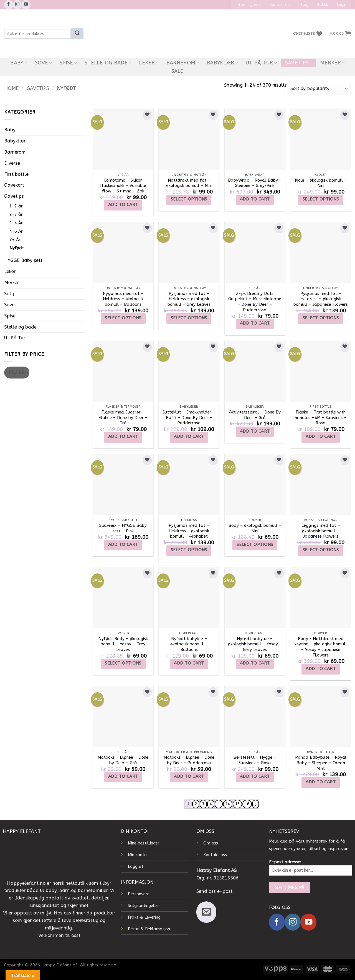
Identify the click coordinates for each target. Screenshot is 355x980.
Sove (43, 63)
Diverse (12, 163)
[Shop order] (319, 89)
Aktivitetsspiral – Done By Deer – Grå (255, 415)
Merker (332, 63)
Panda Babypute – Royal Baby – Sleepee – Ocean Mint (321, 763)
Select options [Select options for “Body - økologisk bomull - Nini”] (255, 545)
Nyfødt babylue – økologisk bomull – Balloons (189, 644)
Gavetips (299, 63)
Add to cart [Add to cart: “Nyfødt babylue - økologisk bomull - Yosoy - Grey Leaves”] (255, 663)
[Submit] (77, 34)
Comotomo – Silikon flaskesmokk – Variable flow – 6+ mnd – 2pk (123, 186)
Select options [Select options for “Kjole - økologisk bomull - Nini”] (321, 199)
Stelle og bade (108, 63)
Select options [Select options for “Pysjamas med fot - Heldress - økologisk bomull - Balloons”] (123, 318)
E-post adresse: (311, 868)
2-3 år (16, 214)
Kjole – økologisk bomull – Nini (321, 183)
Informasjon (248, 5)
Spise (68, 63)
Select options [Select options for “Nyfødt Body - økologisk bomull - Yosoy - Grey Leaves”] (123, 663)
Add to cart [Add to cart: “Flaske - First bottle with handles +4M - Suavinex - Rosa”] (321, 437)
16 (248, 804)
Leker (149, 63)
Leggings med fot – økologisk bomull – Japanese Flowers (321, 531)
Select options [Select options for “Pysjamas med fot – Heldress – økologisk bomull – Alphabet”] (189, 550)
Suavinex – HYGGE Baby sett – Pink (123, 528)
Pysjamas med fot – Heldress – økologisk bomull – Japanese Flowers (321, 299)
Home (11, 88)
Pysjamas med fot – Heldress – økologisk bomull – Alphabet (189, 531)
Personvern (139, 894)
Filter (17, 372)
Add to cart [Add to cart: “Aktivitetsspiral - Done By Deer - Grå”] (255, 431)
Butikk (323, 5)
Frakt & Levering (144, 917)
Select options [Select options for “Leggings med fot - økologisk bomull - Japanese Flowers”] (321, 550)
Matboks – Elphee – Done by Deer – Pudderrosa (189, 760)
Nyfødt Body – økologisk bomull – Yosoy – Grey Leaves (123, 644)
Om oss (211, 843)
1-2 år (16, 206)
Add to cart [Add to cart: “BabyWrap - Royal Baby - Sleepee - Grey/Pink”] (255, 199)
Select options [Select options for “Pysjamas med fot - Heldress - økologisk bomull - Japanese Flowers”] (321, 318)
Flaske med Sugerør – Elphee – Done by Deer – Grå (123, 418)
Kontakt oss (281, 5)
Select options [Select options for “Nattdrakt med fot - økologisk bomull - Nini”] (189, 199)
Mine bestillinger (144, 843)
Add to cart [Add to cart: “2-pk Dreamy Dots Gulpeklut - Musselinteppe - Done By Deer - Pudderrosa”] (255, 323)
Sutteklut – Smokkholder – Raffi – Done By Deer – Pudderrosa (189, 418)
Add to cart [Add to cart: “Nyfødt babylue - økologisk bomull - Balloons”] (189, 663)
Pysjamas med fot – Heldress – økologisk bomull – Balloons (123, 299)
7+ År (15, 240)
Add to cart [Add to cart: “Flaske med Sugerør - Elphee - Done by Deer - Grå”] (123, 437)
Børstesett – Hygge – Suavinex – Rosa (255, 760)
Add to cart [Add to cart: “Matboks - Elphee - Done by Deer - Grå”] (123, 776)
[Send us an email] (206, 912)
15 (238, 804)
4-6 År (16, 231)
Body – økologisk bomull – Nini (255, 528)
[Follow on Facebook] (9, 5)
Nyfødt (17, 248)
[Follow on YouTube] (26, 5)
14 (228, 804)
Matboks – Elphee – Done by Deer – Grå (123, 760)
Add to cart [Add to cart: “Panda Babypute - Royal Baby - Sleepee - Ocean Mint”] (321, 782)
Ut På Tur (261, 63)
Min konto (137, 855)
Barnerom (183, 63)
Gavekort (14, 185)
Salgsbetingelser (144, 906)
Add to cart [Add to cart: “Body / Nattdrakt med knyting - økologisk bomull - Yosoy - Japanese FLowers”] (321, 669)
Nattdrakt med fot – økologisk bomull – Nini (189, 183)
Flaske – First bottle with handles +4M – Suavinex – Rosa (321, 418)
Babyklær (223, 63)
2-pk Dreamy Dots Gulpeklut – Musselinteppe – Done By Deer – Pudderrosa (255, 302)
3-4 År (16, 223)
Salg (177, 71)
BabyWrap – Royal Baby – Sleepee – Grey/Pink (255, 183)
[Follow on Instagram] (17, 5)
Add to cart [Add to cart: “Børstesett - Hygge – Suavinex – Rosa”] (255, 776)
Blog (304, 5)
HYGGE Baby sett (23, 260)
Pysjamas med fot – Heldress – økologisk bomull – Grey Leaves (189, 299)
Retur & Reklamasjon (149, 929)
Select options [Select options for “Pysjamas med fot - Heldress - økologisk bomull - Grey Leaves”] (189, 318)
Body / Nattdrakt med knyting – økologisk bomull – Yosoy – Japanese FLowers (321, 647)
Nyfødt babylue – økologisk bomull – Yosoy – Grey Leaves (255, 644)
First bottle (16, 174)
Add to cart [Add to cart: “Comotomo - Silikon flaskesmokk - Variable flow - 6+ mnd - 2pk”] (123, 205)
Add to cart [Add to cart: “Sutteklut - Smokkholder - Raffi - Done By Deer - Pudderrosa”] (189, 437)
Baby (19, 63)
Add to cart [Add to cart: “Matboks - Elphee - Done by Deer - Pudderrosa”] (189, 776)
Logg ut (136, 867)
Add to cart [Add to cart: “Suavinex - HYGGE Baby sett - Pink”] (123, 545)
